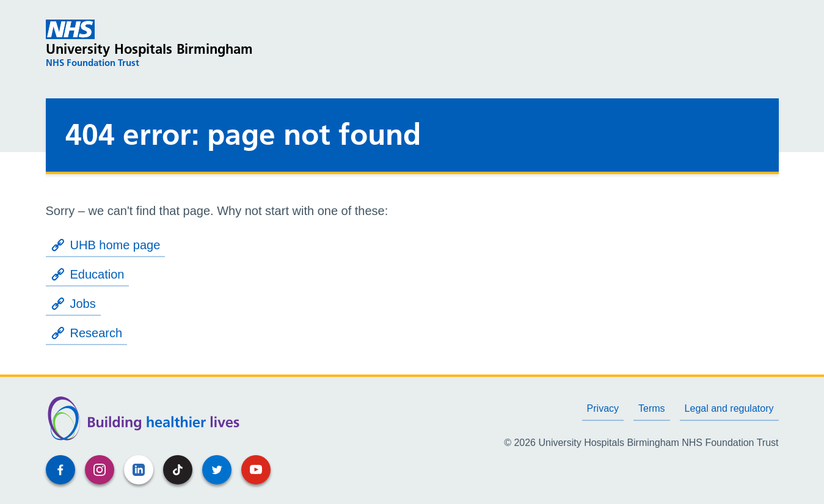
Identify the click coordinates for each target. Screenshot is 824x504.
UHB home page (106, 245)
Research (87, 333)
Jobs (73, 304)
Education (88, 274)
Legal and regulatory (729, 408)
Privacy (603, 408)
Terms (652, 408)
